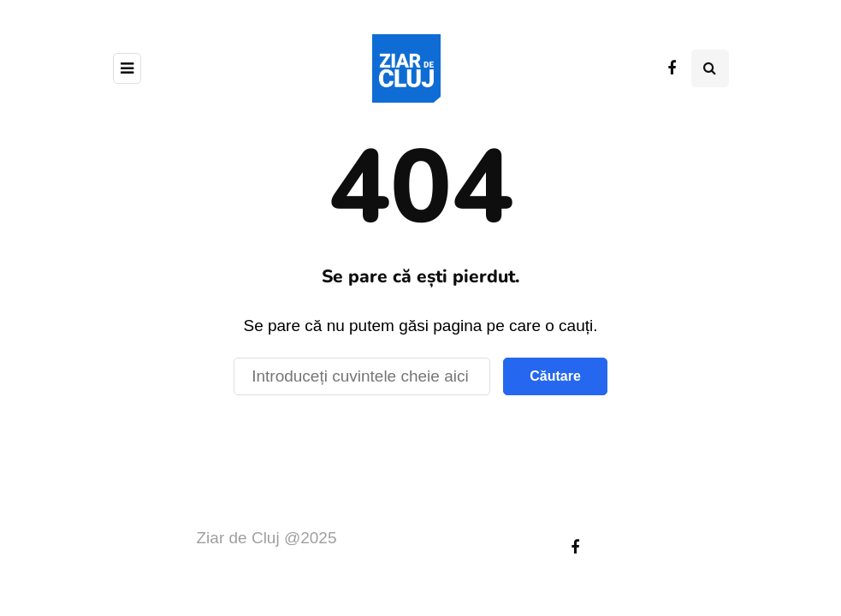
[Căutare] (362, 376)
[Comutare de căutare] (710, 68)
